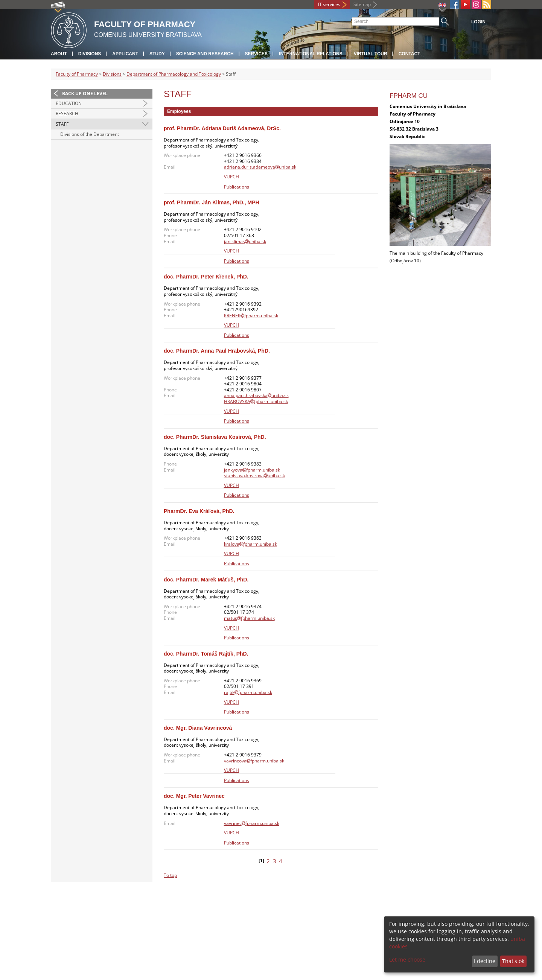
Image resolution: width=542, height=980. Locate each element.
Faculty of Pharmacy (77, 74)
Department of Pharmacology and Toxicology (174, 74)
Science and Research (205, 54)
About (59, 54)
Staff (62, 124)
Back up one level (85, 94)
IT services (329, 4)
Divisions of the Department (90, 134)
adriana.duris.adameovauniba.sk (260, 167)
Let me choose (407, 959)
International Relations (311, 54)
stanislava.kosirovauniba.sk (254, 476)
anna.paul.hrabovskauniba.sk (256, 395)
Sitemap (362, 4)
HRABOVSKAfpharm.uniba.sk (256, 401)
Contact (410, 54)
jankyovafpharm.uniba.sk (252, 470)
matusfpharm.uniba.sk (249, 618)
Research (67, 113)
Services (256, 54)
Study (157, 54)
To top (170, 875)
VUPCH (231, 177)
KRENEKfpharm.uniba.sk (251, 316)
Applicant (125, 54)
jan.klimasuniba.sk (245, 241)
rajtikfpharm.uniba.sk (248, 692)
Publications (237, 187)
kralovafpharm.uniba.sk (250, 544)
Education (69, 103)
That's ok (513, 961)
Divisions (90, 54)
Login (478, 22)
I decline (485, 961)
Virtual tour (371, 54)
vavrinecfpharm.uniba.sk (252, 823)
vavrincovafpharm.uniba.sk (254, 761)
